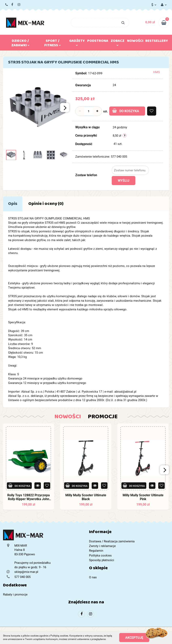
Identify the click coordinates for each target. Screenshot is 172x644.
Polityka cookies (100, 555)
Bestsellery (157, 42)
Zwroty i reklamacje (102, 546)
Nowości (135, 42)
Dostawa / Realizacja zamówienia (112, 541)
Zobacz (118, 42)
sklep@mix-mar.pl (26, 572)
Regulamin (96, 551)
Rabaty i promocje (15, 594)
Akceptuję (134, 637)
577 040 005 (7, 5)
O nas (93, 577)
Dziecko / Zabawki (20, 44)
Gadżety (77, 42)
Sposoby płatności (102, 560)
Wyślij (124, 181)
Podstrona (98, 42)
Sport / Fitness (53, 44)
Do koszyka (126, 111)
